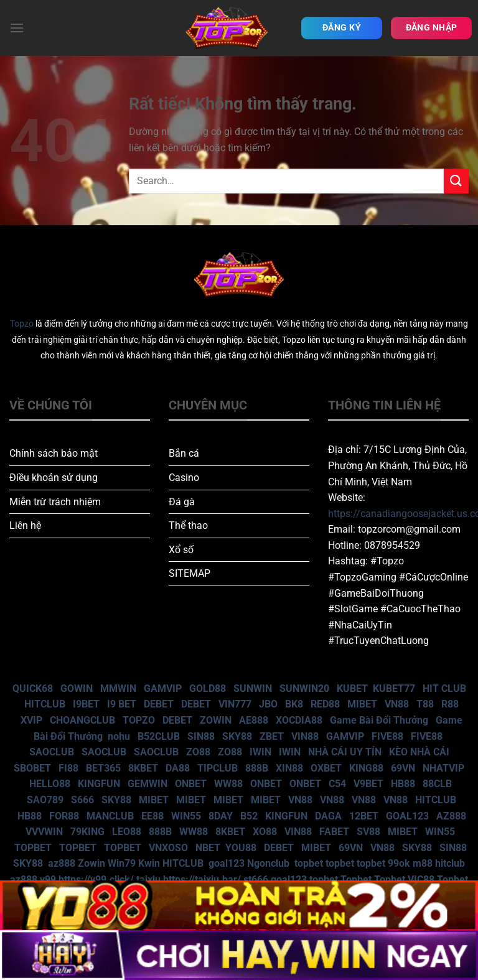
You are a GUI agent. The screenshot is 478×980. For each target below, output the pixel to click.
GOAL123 (407, 816)
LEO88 (127, 832)
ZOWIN (216, 720)
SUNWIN (253, 688)
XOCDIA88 (299, 720)
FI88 (68, 768)
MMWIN (118, 688)
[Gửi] (456, 181)
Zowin (91, 863)
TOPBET (33, 848)
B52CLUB (159, 736)
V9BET (368, 784)
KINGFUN (99, 784)
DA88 (178, 768)
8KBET (143, 768)
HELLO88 (50, 784)
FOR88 (64, 816)
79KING (87, 832)
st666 (256, 880)
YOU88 (241, 848)
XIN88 (289, 768)
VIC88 (421, 880)
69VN (403, 768)
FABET (334, 832)
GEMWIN (148, 784)
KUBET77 (394, 688)
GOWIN (77, 688)
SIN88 (201, 736)
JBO (268, 704)
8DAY (221, 816)
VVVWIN (44, 832)
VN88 (397, 704)
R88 (450, 704)
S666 (82, 800)
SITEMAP (190, 573)
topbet (309, 863)
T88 (425, 704)
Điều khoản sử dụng (54, 478)
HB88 (403, 784)
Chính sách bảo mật (54, 453)
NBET (208, 848)
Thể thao (188, 525)
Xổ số (181, 550)
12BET (364, 816)
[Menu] (17, 28)
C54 (337, 784)
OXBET (326, 768)
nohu (119, 736)
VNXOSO (168, 848)
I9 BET (122, 704)
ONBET (191, 784)
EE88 (152, 816)
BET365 (103, 768)
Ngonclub (268, 863)
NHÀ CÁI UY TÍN (345, 752)
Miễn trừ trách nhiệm (55, 502)
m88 (423, 863)
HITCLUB (45, 704)
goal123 (227, 863)
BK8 (294, 704)
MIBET (362, 704)
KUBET (352, 688)
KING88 (366, 768)
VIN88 (305, 736)
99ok (399, 863)
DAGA (328, 816)
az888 (62, 863)
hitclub (450, 863)
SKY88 (237, 736)
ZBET (272, 736)
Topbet (356, 880)
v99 (48, 880)
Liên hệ (25, 525)
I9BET (86, 704)
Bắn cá (184, 453)
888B (257, 768)
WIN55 (186, 816)
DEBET (159, 704)
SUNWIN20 (304, 688)
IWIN (260, 752)
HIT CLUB (444, 688)
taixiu (148, 880)
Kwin (149, 863)
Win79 (122, 863)
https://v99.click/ (96, 880)
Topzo (22, 324)
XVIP (31, 720)
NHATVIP (443, 768)
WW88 (228, 784)
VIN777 (235, 704)
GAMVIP (163, 688)
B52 (249, 816)
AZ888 (451, 816)
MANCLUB (110, 816)
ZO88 (198, 752)
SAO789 (45, 800)
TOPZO (139, 720)
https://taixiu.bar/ (202, 880)
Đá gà (182, 502)
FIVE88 (387, 736)
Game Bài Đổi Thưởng (379, 720)
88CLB (437, 784)
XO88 (265, 832)
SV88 (368, 832)
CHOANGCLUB (82, 720)
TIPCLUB (218, 768)
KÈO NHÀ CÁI (418, 752)
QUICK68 (33, 688)
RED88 (325, 704)
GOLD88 (208, 688)
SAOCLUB (52, 752)
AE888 (254, 720)
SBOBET (32, 768)
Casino (184, 478)
